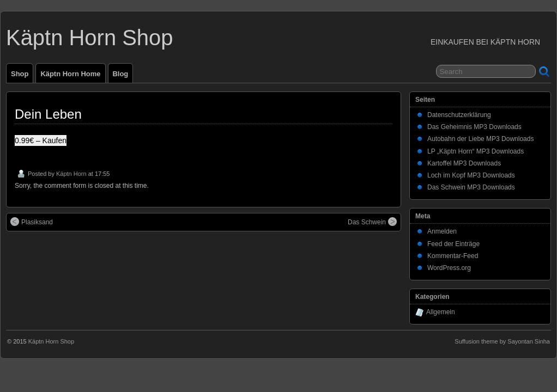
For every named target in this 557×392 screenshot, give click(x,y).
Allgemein (441, 312)
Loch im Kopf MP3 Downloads (471, 175)
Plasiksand (32, 222)
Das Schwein (372, 222)
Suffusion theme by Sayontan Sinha (502, 341)
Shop (20, 74)
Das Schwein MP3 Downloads (471, 187)
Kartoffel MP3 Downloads (464, 163)
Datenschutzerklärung (459, 115)
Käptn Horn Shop (90, 38)
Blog (121, 74)
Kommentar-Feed (453, 256)
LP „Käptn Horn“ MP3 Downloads (476, 151)
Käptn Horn (71, 174)
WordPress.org (449, 268)
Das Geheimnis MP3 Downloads (474, 127)
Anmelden (442, 231)
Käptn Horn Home (70, 74)
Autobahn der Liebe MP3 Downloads (480, 139)
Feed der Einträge (453, 244)
